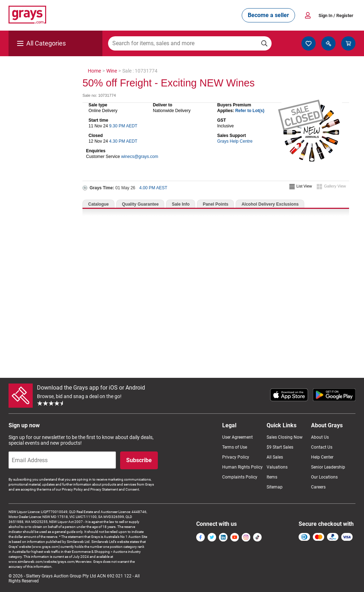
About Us (320, 437)
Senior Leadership (328, 467)
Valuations (277, 467)
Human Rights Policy (242, 467)
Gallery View (335, 186)
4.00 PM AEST (153, 188)
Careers (318, 487)
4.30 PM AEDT (123, 141)
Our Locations (324, 477)
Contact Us (322, 447)
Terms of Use (235, 447)
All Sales (275, 457)
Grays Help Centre (235, 141)
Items (272, 477)
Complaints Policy (240, 477)
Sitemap (275, 487)
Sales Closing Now (285, 437)
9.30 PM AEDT (123, 126)
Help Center (322, 457)
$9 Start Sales (280, 447)
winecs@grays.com (140, 157)
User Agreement (237, 437)
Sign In (336, 15)
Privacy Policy (236, 457)
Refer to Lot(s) (250, 111)
